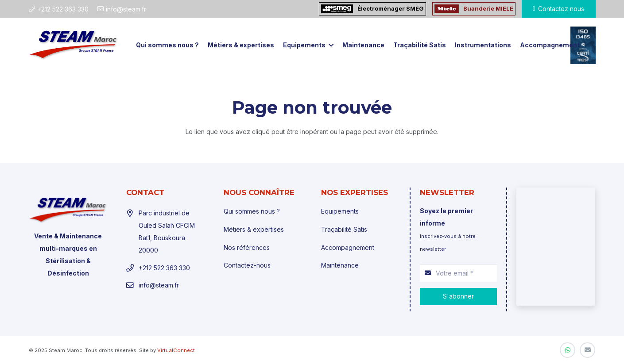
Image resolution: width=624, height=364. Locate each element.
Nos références (247, 247)
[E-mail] (587, 350)
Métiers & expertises (254, 229)
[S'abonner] (458, 297)
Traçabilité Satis (344, 229)
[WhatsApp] (568, 350)
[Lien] (74, 45)
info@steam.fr (159, 285)
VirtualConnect (176, 350)
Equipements (340, 211)
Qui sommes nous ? (252, 211)
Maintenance (340, 265)
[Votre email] (458, 273)
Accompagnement (348, 247)
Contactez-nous (247, 265)
